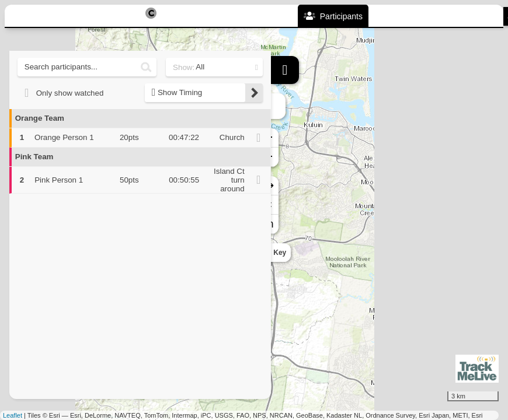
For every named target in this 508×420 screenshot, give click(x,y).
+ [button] (281, 138)
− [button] (281, 157)
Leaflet (13, 415)
